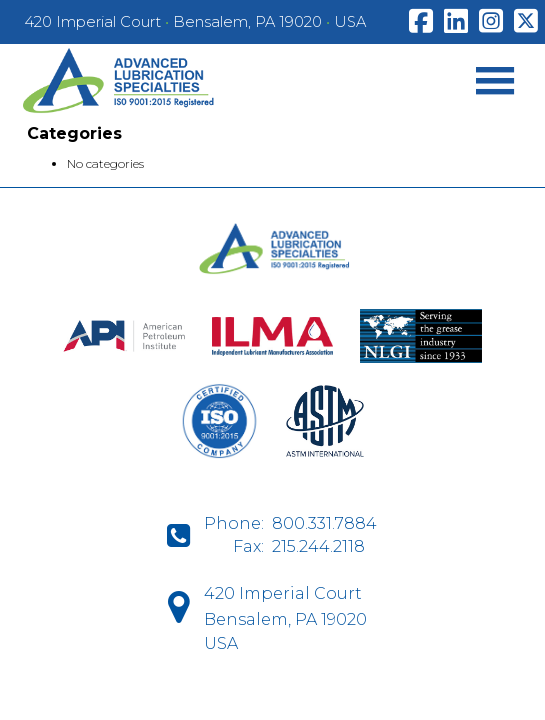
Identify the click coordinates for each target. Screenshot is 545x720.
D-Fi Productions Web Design (272, 694)
